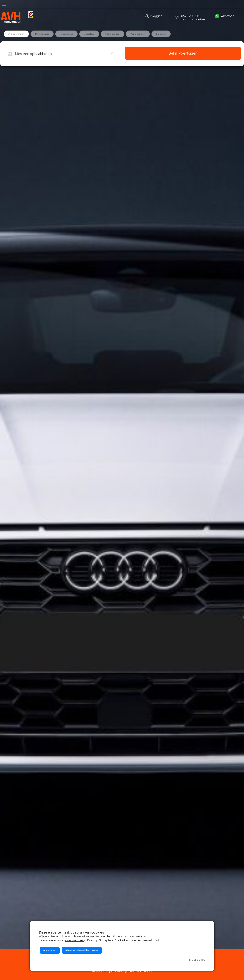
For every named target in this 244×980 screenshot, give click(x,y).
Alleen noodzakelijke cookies (82, 950)
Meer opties (197, 960)
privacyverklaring (75, 940)
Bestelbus (89, 34)
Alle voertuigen (16, 34)
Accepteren (50, 950)
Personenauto (42, 34)
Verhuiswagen (112, 34)
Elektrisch (161, 34)
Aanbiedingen (138, 34)
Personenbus (66, 34)
